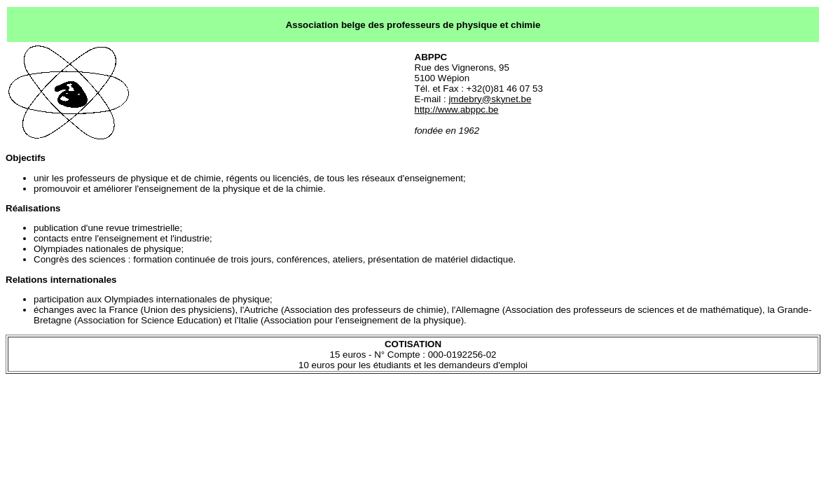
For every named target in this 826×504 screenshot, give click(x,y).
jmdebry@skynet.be (490, 99)
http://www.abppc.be (457, 110)
